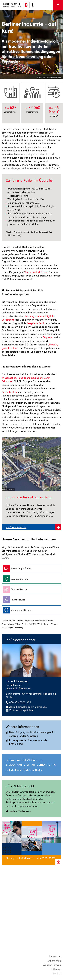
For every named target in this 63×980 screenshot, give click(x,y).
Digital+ (47, 337)
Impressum (55, 956)
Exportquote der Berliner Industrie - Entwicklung (27, 742)
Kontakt (57, 973)
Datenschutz (54, 961)
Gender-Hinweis (52, 965)
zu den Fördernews (18, 811)
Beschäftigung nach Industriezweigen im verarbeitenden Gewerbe (30, 734)
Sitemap (57, 969)
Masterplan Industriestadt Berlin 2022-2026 (30, 858)
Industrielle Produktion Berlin (24, 770)
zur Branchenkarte (34, 529)
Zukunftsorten (9, 392)
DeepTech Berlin (36, 323)
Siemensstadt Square (37, 272)
